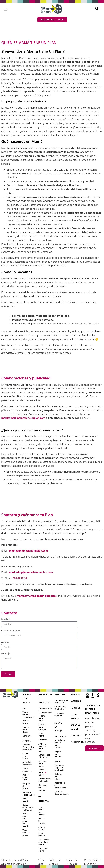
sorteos (75, 708)
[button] (6, 9)
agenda (75, 695)
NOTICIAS (76, 701)
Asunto (5, 642)
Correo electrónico (11, 631)
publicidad (77, 742)
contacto (77, 736)
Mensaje (6, 654)
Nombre (6, 619)
